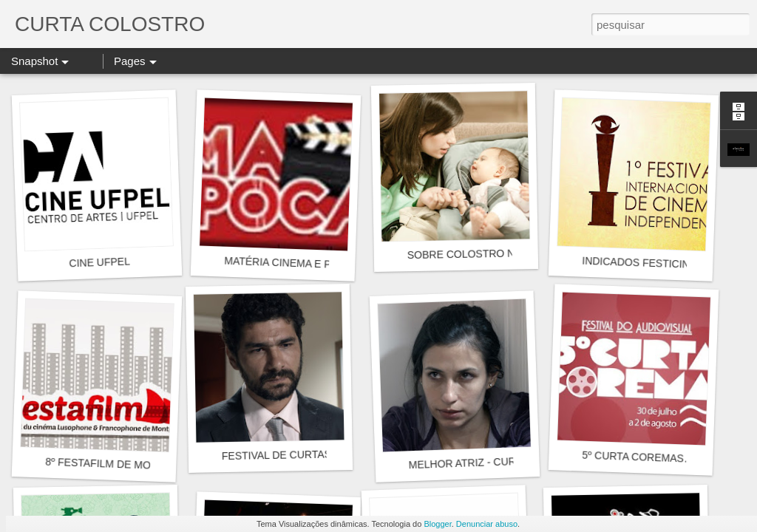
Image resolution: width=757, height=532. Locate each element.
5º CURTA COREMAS (633, 457)
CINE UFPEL (99, 263)
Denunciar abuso (487, 524)
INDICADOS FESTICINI (637, 263)
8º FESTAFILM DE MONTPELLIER (126, 465)
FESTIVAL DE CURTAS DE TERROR (308, 454)
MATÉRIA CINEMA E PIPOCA (293, 263)
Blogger (437, 524)
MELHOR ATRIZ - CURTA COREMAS (495, 462)
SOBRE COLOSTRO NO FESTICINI (492, 253)
